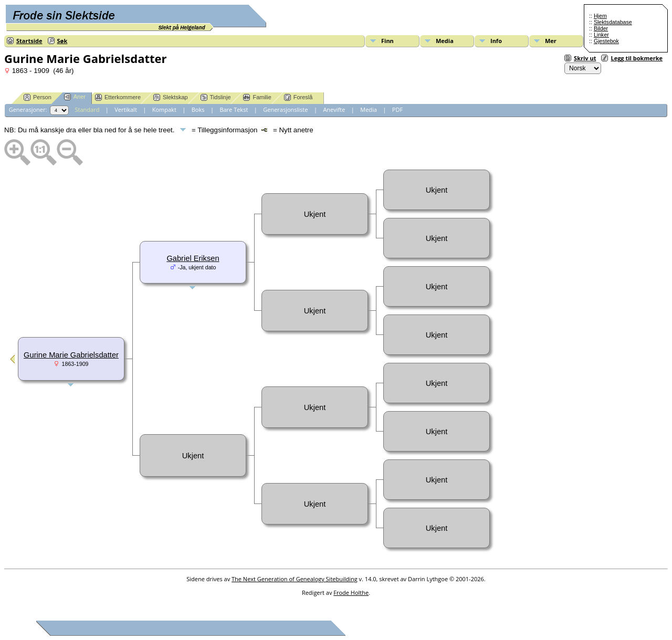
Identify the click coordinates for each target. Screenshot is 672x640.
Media (445, 41)
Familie (257, 97)
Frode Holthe (351, 592)
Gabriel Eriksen (193, 258)
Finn (387, 41)
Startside (29, 41)
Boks (198, 109)
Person (38, 97)
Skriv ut (585, 58)
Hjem (600, 16)
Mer (551, 41)
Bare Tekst (234, 109)
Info (496, 41)
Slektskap (171, 97)
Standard (87, 109)
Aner (75, 97)
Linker (601, 35)
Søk (62, 41)
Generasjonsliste (285, 109)
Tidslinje (216, 97)
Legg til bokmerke (637, 58)
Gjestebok (606, 41)
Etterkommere (118, 97)
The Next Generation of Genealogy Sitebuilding (295, 579)
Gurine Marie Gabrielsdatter (71, 355)
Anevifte (334, 109)
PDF (397, 109)
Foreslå (298, 97)
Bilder (601, 28)
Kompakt (164, 109)
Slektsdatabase (613, 22)
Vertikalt (126, 109)
